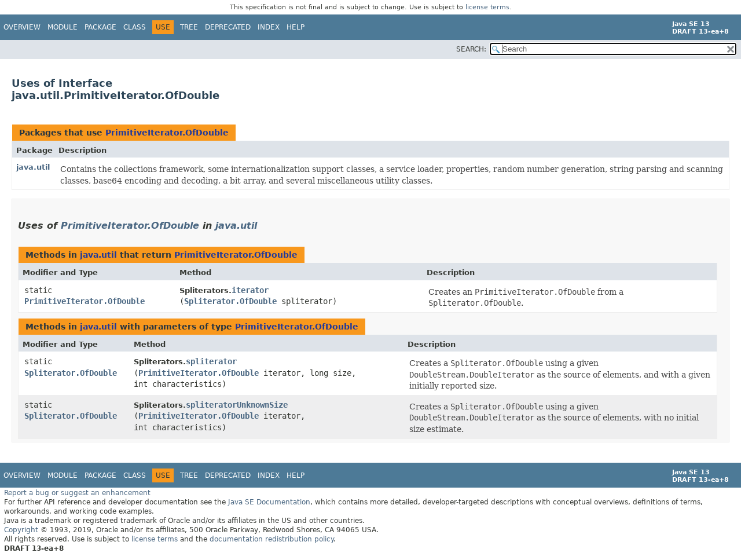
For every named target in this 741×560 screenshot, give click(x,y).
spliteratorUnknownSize (237, 405)
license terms (487, 7)
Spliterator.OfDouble (230, 301)
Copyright (21, 530)
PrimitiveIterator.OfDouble (167, 133)
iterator (250, 290)
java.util (33, 167)
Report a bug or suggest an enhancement (77, 493)
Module (63, 27)
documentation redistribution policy (272, 539)
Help (296, 27)
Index (269, 27)
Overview (22, 27)
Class (135, 27)
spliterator (211, 361)
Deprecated (228, 27)
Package (100, 27)
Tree (189, 27)
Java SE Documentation (269, 502)
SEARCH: (471, 49)
